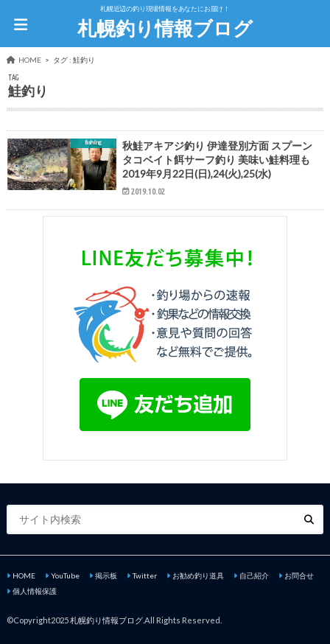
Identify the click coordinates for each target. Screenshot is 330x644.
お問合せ (299, 575)
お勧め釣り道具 (198, 575)
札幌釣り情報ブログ (165, 28)
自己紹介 (254, 575)
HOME (24, 575)
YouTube (65, 575)
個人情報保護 (35, 591)
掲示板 (106, 575)
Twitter (145, 575)
